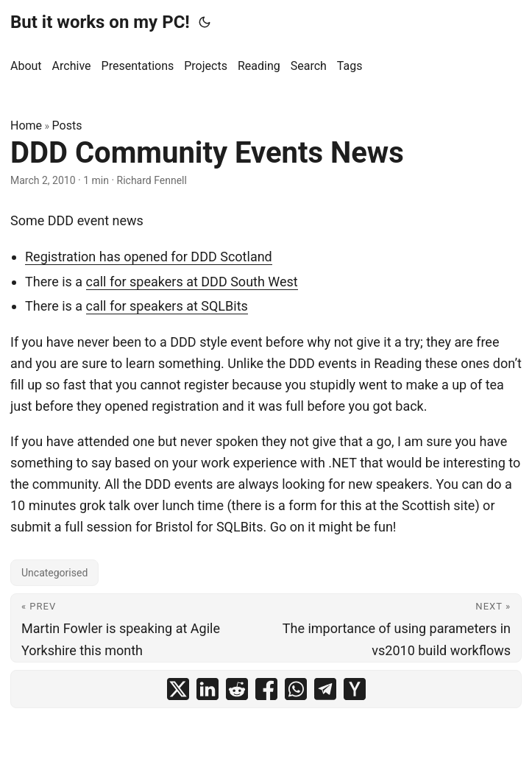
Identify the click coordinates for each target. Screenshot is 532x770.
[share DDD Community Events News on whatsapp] (296, 689)
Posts (67, 126)
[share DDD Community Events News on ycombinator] (355, 689)
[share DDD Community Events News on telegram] (325, 689)
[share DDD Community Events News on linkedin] (208, 689)
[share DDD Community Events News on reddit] (237, 689)
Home (26, 126)
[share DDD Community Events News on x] (178, 689)
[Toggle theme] (205, 22)
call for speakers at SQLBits (167, 306)
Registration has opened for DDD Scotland (149, 257)
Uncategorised (54, 573)
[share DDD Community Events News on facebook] (266, 689)
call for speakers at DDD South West (192, 282)
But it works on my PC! (100, 22)
